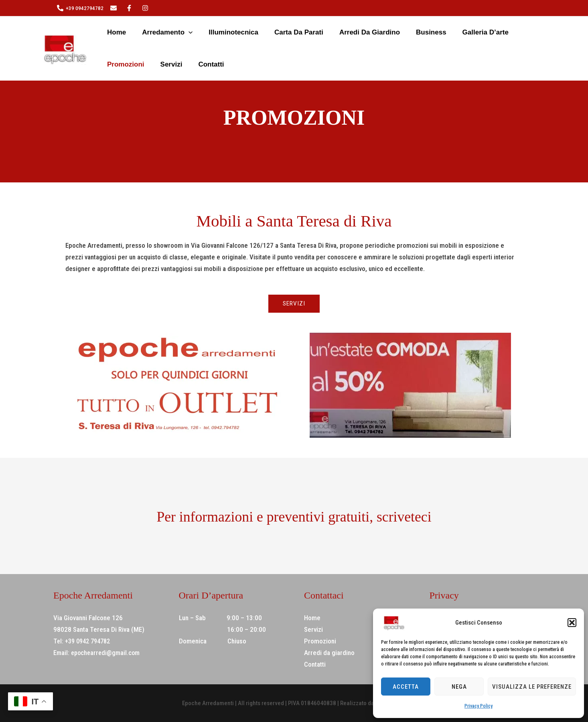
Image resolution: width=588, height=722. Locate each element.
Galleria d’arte (422, 32)
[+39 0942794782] (80, 8)
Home (108, 32)
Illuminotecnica (207, 32)
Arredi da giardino (325, 32)
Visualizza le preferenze (532, 687)
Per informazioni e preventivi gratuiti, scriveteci (294, 516)
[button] (572, 623)
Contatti (112, 64)
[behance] (146, 8)
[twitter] (115, 8)
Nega (459, 687)
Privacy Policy (479, 706)
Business (377, 32)
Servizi (507, 32)
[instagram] (130, 8)
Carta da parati (263, 32)
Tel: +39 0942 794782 (84, 641)
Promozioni (471, 32)
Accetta (406, 687)
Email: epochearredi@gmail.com (98, 653)
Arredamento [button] (150, 32)
